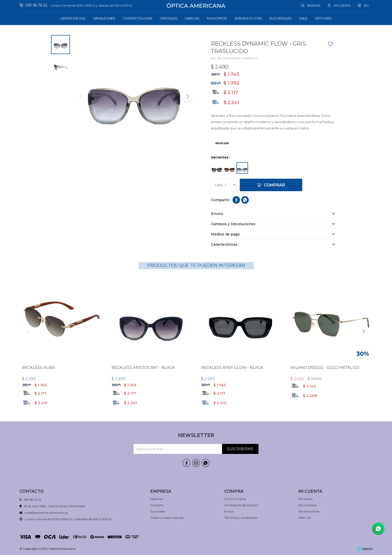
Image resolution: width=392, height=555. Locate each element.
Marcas (192, 18)
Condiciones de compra (241, 505)
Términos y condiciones (241, 518)
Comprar (274, 185)
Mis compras (307, 505)
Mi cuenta (305, 499)
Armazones (104, 18)
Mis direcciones (309, 511)
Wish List (305, 518)
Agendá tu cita (248, 18)
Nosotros (217, 18)
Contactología (137, 18)
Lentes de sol (73, 18)
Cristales (169, 18)
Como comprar (235, 499)
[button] (187, 96)
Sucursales (280, 18)
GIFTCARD (323, 18)
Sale (303, 18)
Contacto (157, 505)
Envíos (229, 511)
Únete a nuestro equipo (167, 518)
